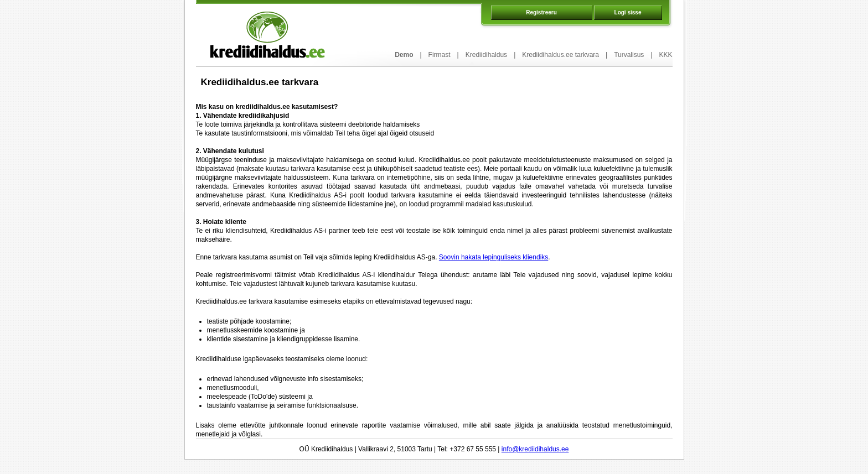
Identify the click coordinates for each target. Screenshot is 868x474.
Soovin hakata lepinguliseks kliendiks (494, 257)
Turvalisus (629, 55)
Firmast (440, 55)
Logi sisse (628, 12)
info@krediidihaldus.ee (535, 449)
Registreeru (541, 12)
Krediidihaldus (486, 55)
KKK (665, 55)
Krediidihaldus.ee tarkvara (560, 55)
